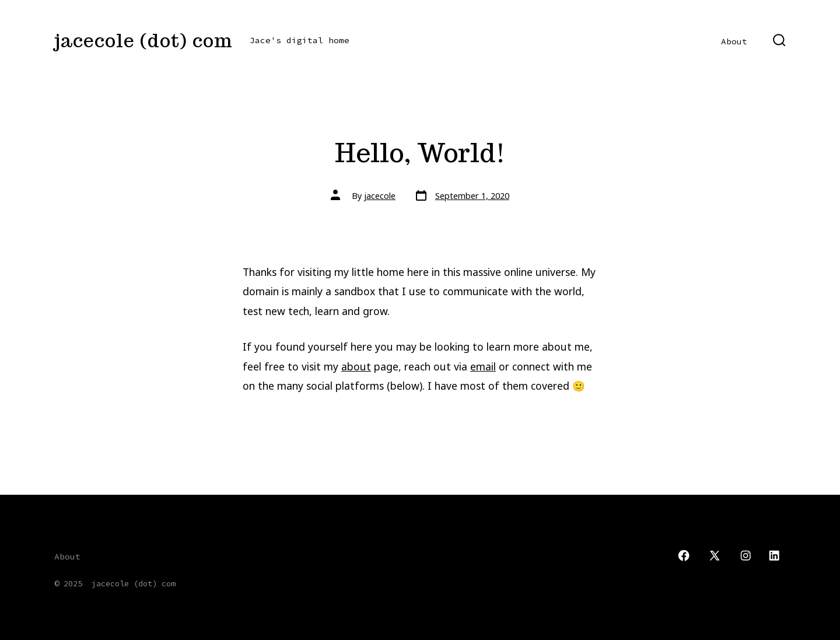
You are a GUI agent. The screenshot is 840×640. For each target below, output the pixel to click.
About (734, 41)
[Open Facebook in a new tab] (684, 555)
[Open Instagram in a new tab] (745, 555)
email (483, 366)
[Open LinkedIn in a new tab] (774, 555)
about (356, 366)
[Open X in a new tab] (715, 555)
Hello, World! (420, 153)
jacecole (380, 196)
